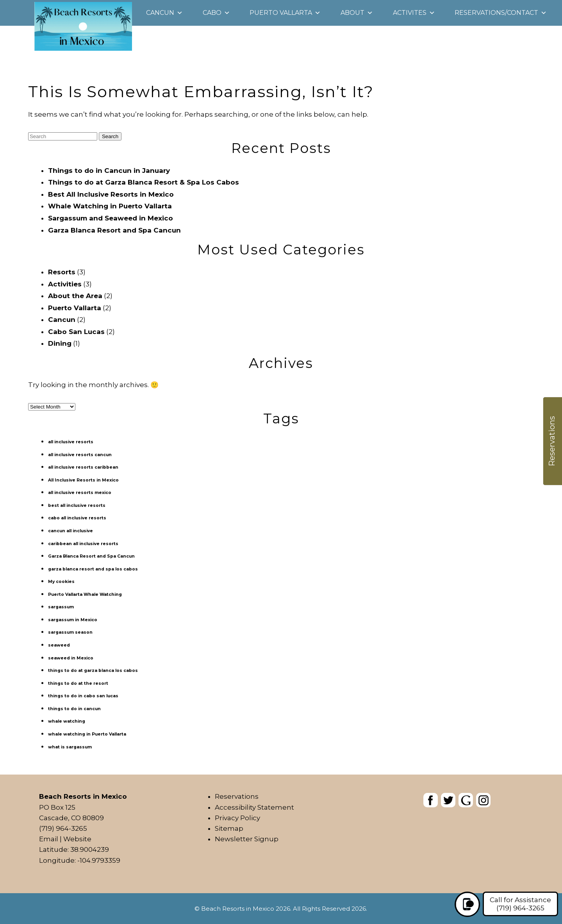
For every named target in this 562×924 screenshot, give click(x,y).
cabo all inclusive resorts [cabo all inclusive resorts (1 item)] (77, 518)
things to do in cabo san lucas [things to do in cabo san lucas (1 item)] (83, 696)
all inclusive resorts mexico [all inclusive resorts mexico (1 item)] (80, 493)
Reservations (237, 796)
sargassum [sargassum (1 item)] (61, 607)
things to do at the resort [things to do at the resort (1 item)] (78, 683)
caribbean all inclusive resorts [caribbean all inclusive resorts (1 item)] (83, 544)
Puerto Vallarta (281, 13)
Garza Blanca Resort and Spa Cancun (114, 230)
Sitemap (229, 828)
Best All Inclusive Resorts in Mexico (111, 194)
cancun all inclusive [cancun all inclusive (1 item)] (70, 531)
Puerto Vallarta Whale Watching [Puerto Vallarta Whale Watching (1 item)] (85, 594)
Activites (410, 13)
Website (77, 839)
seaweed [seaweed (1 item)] (59, 645)
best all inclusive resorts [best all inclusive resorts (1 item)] (77, 506)
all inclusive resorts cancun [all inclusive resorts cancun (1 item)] (80, 455)
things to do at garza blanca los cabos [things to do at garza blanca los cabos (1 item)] (93, 671)
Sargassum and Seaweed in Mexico (111, 218)
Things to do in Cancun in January (109, 171)
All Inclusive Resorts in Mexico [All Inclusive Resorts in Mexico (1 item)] (83, 480)
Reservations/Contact (496, 13)
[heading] (281, 42)
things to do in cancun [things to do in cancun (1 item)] (74, 709)
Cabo (212, 13)
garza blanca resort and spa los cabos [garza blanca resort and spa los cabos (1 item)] (93, 569)
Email (49, 839)
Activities (65, 284)
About (352, 13)
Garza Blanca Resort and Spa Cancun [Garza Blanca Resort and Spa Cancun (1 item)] (91, 556)
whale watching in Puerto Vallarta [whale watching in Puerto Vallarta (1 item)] (87, 734)
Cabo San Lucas (76, 332)
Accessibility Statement (254, 807)
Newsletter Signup (247, 839)
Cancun (160, 13)
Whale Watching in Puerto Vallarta (110, 206)
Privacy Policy (237, 818)
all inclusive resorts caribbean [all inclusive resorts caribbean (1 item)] (83, 467)
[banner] (457, 802)
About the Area (75, 296)
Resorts (62, 272)
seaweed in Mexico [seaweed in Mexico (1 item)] (71, 658)
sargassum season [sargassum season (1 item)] (70, 632)
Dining (60, 343)
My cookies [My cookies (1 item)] (61, 582)
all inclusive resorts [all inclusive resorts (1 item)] (71, 442)
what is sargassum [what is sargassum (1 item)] (70, 747)
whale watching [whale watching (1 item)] (67, 721)
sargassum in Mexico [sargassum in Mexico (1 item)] (73, 620)
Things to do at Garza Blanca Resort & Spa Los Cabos (144, 182)
